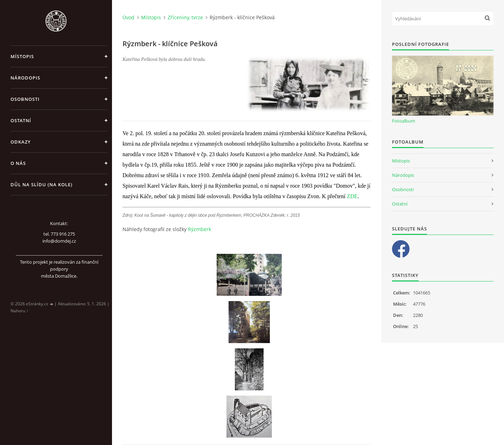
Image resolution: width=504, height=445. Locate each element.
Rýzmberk (199, 229)
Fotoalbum (404, 121)
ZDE (352, 196)
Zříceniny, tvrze (185, 17)
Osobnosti (25, 99)
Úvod (128, 17)
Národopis (25, 78)
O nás (18, 163)
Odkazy (21, 142)
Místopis (22, 56)
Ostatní (21, 120)
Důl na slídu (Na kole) (41, 185)
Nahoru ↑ (19, 311)
